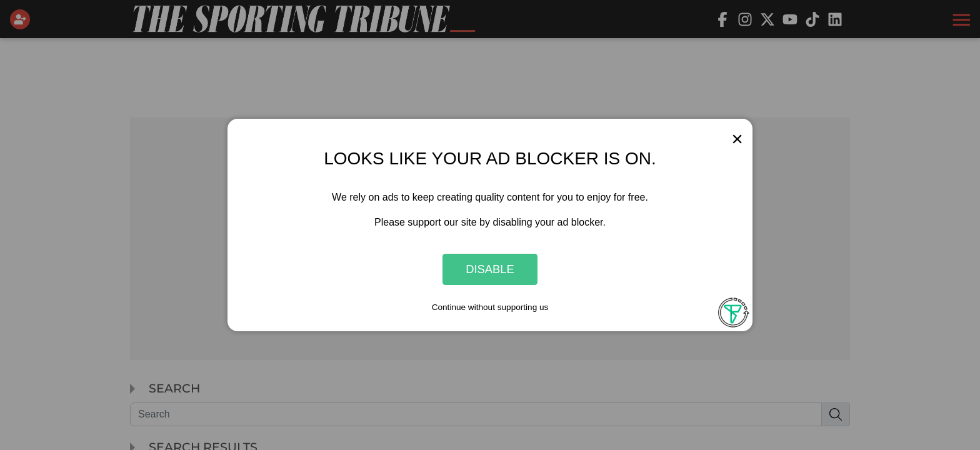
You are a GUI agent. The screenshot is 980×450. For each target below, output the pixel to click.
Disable (490, 269)
